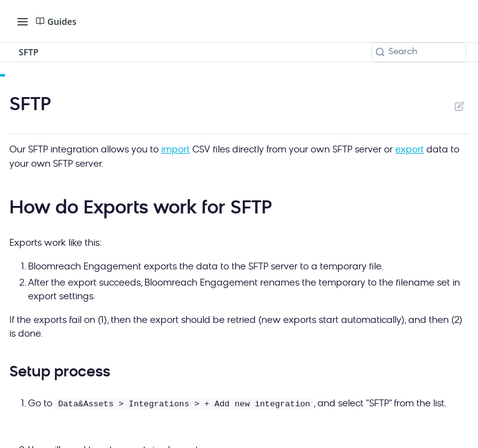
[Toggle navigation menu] (22, 21)
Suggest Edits (459, 106)
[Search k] (419, 52)
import (176, 150)
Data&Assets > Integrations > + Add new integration (184, 404)
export (410, 150)
